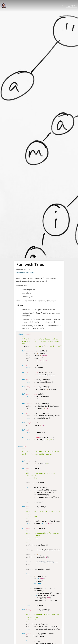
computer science (21, 273)
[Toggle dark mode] (63, 6)
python (32, 273)
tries (27, 273)
